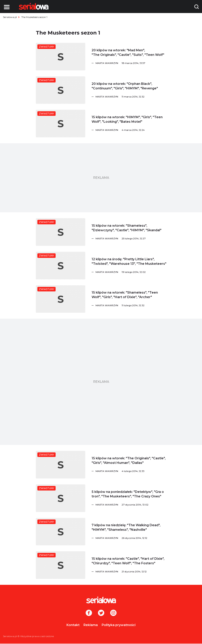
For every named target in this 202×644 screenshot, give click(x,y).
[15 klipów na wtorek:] (61, 124)
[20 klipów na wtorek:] (61, 57)
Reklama (91, 625)
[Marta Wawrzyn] (131, 63)
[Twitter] (101, 613)
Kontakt (73, 625)
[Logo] (34, 6)
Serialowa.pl (10, 17)
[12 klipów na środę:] (61, 266)
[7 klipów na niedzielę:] (61, 532)
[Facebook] (89, 613)
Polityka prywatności (119, 625)
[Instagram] (113, 613)
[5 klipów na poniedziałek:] (61, 498)
